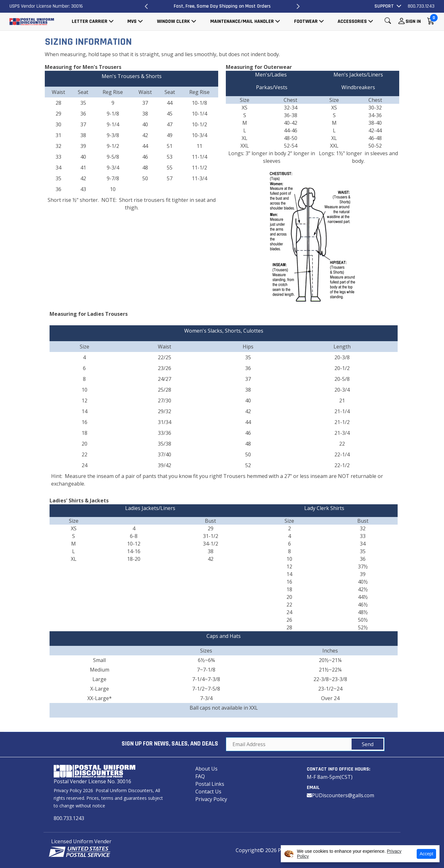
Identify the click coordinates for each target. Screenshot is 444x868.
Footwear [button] (306, 21)
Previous (146, 6)
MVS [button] (132, 21)
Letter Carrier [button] (90, 21)
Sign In (413, 21)
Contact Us (208, 792)
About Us (206, 769)
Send (368, 744)
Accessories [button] (352, 21)
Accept (426, 854)
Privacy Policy (211, 799)
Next (298, 6)
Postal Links (210, 784)
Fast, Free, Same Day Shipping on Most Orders (222, 6)
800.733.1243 (421, 6)
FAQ (200, 776)
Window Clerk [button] (173, 21)
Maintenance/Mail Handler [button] (242, 21)
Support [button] (384, 6)
